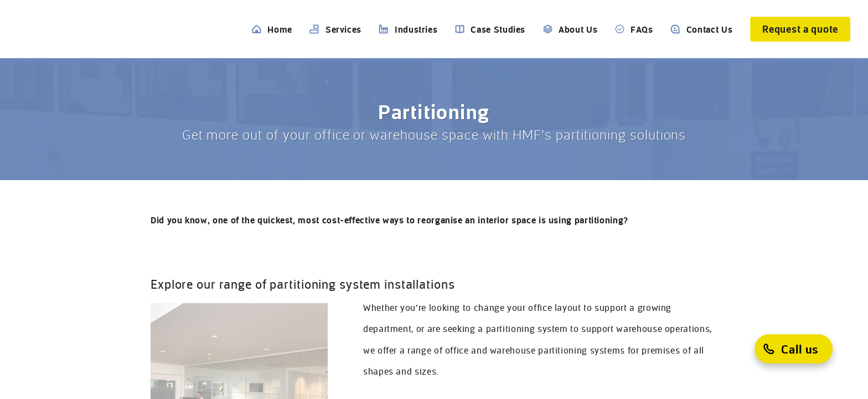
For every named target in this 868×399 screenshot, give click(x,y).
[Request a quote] (800, 29)
